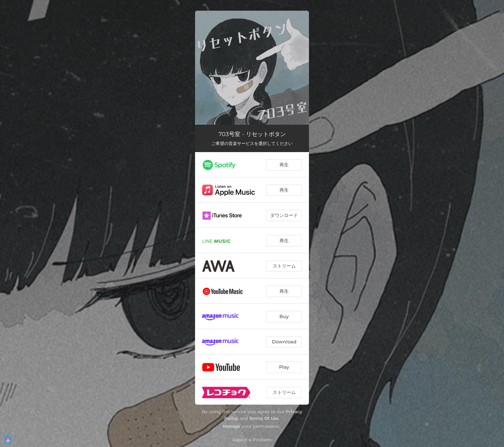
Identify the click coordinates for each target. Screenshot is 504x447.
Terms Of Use (264, 418)
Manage (232, 426)
